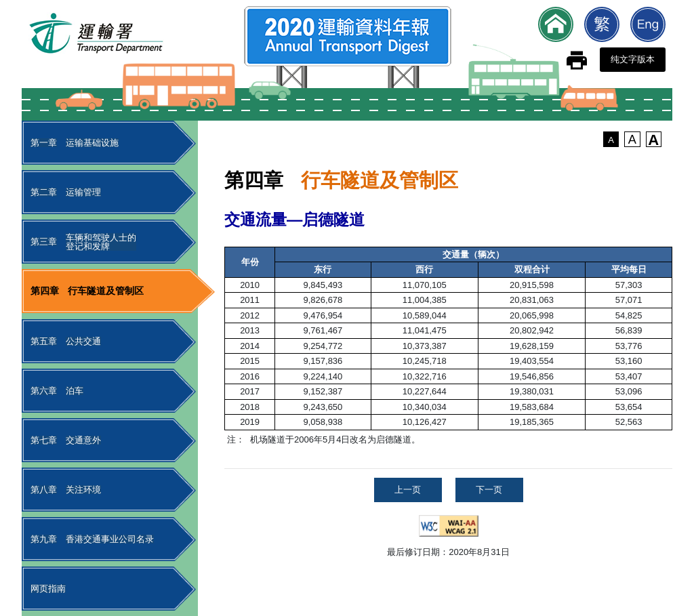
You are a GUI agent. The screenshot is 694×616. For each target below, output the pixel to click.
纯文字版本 (633, 59)
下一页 (489, 490)
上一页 (408, 490)
